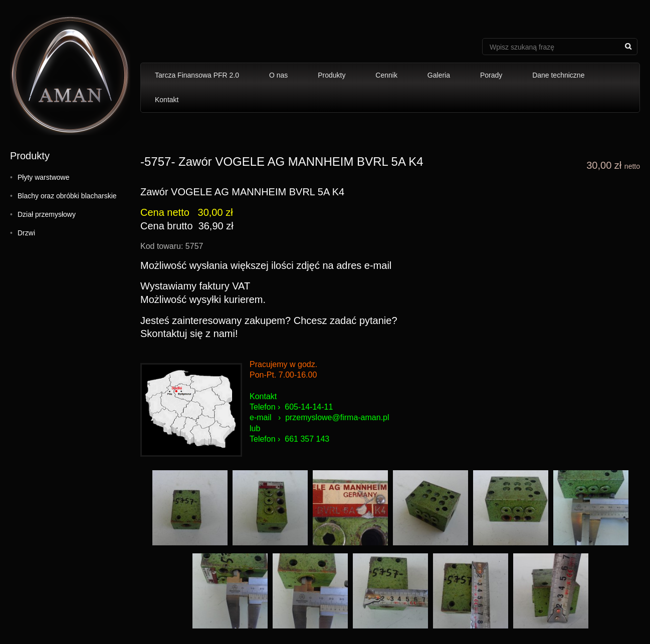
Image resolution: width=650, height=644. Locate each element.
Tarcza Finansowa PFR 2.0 (197, 75)
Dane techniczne (558, 75)
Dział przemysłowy (47, 214)
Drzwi (26, 233)
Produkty (332, 75)
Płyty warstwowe (43, 177)
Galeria (439, 75)
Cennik (386, 75)
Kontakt (167, 100)
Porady (491, 75)
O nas (278, 75)
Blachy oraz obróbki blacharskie (67, 196)
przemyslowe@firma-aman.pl (337, 417)
